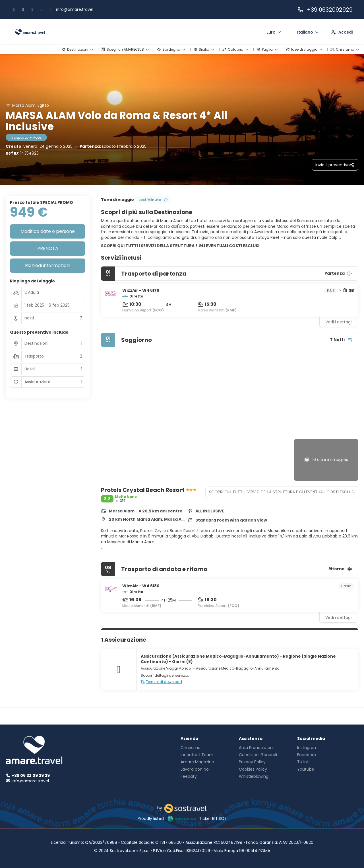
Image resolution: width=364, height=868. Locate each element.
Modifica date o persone (48, 231)
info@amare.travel (75, 9)
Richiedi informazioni (48, 265)
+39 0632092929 (325, 10)
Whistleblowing (254, 776)
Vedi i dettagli (339, 322)
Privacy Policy (252, 762)
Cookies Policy (253, 769)
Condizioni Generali (258, 755)
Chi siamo (191, 748)
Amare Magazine (197, 762)
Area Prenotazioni (256, 748)
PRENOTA (48, 248)
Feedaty (189, 776)
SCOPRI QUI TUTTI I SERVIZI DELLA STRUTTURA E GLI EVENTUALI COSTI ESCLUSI (180, 246)
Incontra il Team (197, 755)
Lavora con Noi (195, 769)
